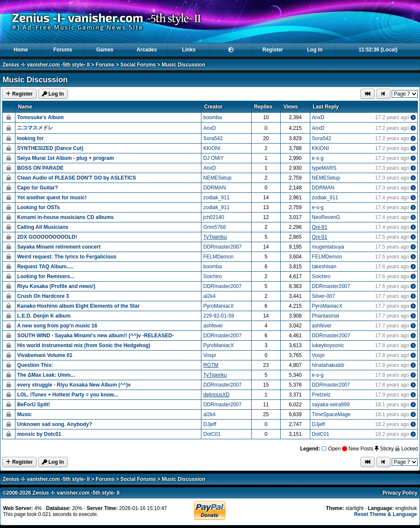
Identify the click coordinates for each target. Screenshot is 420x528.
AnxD (318, 117)
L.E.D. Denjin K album (44, 316)
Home (21, 50)
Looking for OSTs (39, 207)
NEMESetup (217, 178)
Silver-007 (324, 296)
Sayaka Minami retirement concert (59, 247)
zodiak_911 (216, 198)
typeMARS (324, 168)
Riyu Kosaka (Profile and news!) (56, 286)
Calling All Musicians (43, 227)
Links (189, 50)
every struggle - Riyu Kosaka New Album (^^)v (74, 385)
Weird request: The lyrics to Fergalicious (67, 257)
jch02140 (214, 217)
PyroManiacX (218, 306)
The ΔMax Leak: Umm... (46, 375)
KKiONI (212, 148)
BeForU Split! (34, 405)
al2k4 (209, 296)
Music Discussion (183, 65)
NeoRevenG (326, 217)
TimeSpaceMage (331, 414)
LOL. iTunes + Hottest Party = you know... (67, 395)
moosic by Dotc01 (39, 434)
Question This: (35, 365)
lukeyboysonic (328, 345)
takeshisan (324, 267)
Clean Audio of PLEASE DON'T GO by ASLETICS (76, 178)
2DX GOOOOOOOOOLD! (47, 237)
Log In (315, 50)
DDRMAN (214, 188)
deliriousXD (216, 395)
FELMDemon (218, 257)
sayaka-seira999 (331, 405)
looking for (30, 138)
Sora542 (213, 138)
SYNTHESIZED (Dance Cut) (50, 148)
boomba (212, 117)
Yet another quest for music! (52, 198)
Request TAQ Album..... (45, 267)
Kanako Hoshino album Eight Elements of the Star (78, 306)
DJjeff (210, 424)
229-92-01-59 (219, 316)
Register (273, 50)
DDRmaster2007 (222, 247)
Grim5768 (214, 227)
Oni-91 (320, 227)
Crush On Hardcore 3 (43, 296)
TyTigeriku (215, 237)
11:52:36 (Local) (378, 50)
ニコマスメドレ (35, 128)
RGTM (211, 365)
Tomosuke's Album (40, 117)
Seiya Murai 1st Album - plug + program (66, 158)
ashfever (213, 326)
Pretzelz (321, 395)
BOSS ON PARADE (40, 168)
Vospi (209, 355)
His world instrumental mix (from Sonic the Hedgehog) (84, 345)
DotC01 (212, 434)
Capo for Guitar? (37, 188)
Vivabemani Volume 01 (45, 355)
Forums (63, 50)
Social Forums (138, 65)
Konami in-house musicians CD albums (65, 217)
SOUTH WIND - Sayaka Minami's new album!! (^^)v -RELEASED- (96, 336)
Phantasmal (325, 316)
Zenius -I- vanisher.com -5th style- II (46, 65)
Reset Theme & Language (385, 514)
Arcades (147, 50)
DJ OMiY (213, 158)
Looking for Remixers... (46, 276)
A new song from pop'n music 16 (57, 326)
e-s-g (318, 158)
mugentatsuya (328, 247)
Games (105, 50)
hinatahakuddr (328, 365)
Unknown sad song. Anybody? (55, 424)
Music (24, 414)
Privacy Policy (400, 493)
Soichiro (212, 276)
